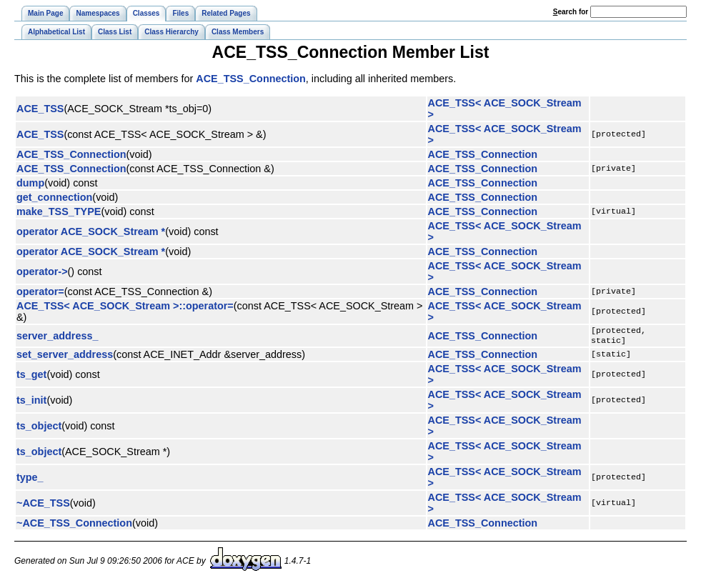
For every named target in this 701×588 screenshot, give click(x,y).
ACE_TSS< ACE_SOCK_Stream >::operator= (125, 306)
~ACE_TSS (43, 506)
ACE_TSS (40, 109)
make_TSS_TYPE (59, 211)
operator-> (42, 271)
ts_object (39, 429)
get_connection (54, 197)
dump (30, 183)
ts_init (31, 403)
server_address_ (57, 337)
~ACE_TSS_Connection (74, 526)
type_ (30, 480)
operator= (40, 291)
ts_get (31, 377)
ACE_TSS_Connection (251, 79)
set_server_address (65, 357)
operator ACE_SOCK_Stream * (91, 231)
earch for (571, 12)
